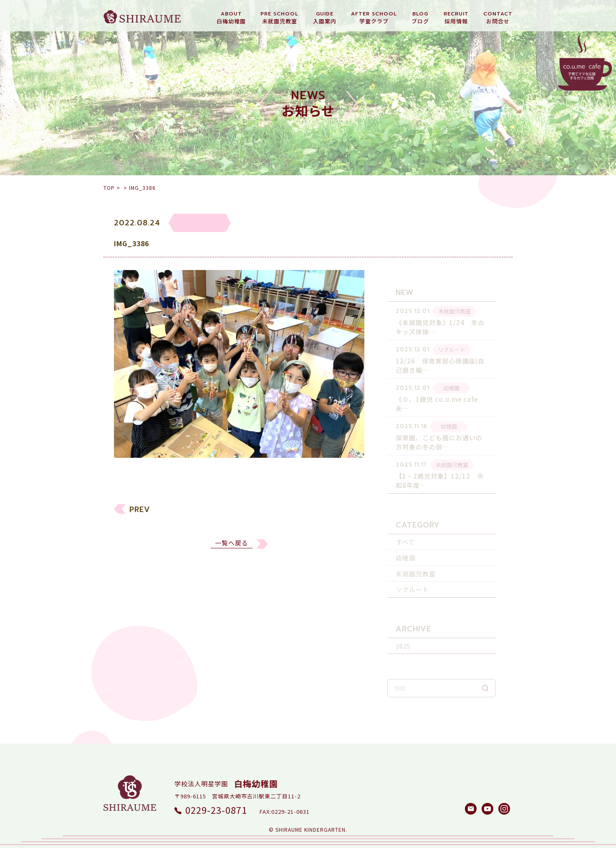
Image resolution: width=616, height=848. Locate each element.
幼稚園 (406, 546)
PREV (140, 515)
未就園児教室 (416, 562)
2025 (403, 635)
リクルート (412, 578)
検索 (485, 677)
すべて (405, 531)
